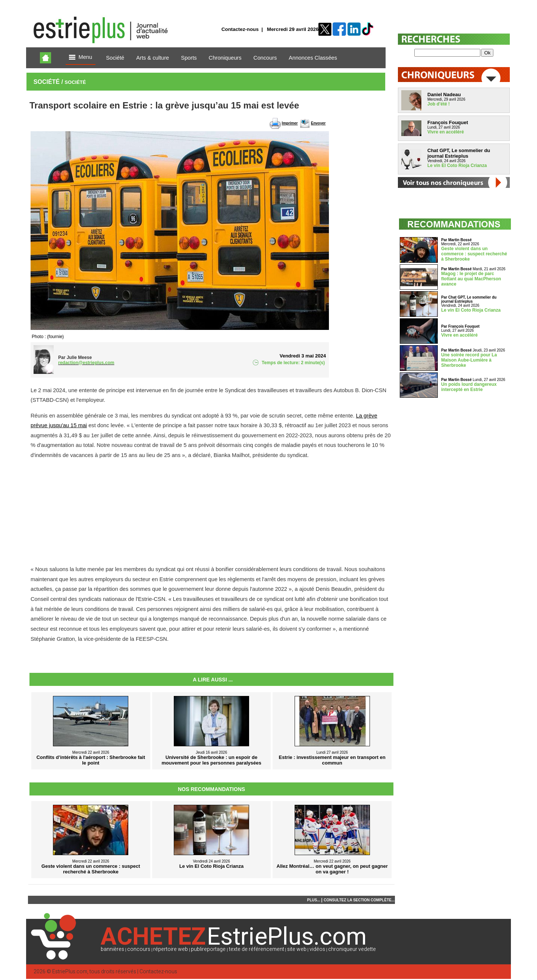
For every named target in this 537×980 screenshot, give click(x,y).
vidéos (317, 949)
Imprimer (290, 123)
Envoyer (318, 123)
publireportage (208, 949)
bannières (112, 949)
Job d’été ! (439, 104)
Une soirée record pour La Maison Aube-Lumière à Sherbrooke (469, 360)
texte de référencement (257, 949)
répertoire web (171, 949)
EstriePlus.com (70, 972)
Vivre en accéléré (446, 132)
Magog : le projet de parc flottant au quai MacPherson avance (471, 279)
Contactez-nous (240, 29)
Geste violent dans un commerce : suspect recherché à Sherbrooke (474, 254)
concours (139, 949)
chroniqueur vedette (352, 949)
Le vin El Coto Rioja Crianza (457, 166)
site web (297, 949)
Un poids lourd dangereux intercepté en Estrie (469, 387)
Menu (81, 58)
